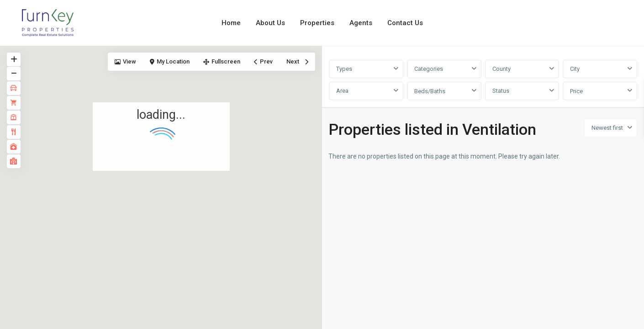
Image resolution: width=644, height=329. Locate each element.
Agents (361, 23)
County (501, 69)
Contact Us (405, 23)
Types (344, 69)
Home (231, 23)
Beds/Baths (430, 91)
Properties (317, 23)
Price (576, 91)
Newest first (607, 128)
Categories (429, 69)
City (575, 69)
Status (501, 91)
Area (342, 91)
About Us (270, 23)
